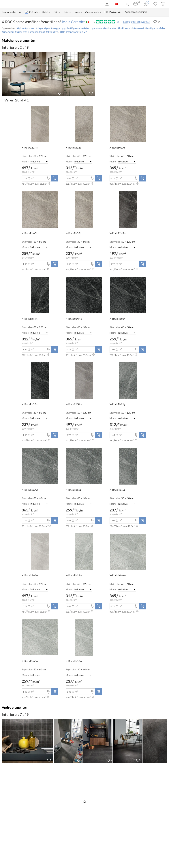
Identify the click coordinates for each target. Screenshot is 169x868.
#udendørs (8, 32)
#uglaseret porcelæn (27, 32)
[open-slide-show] (40, 124)
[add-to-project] (55, 178)
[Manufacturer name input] (9, 12)
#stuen (137, 28)
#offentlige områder (153, 28)
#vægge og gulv (60, 28)
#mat (42, 32)
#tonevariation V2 (77, 32)
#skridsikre (52, 32)
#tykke (21, 28)
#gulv (47, 28)
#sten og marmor (93, 28)
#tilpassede (76, 28)
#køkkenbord (125, 28)
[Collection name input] (33, 12)
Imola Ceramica (74, 22)
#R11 (63, 32)
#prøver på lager (34, 28)
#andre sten (110, 28)
